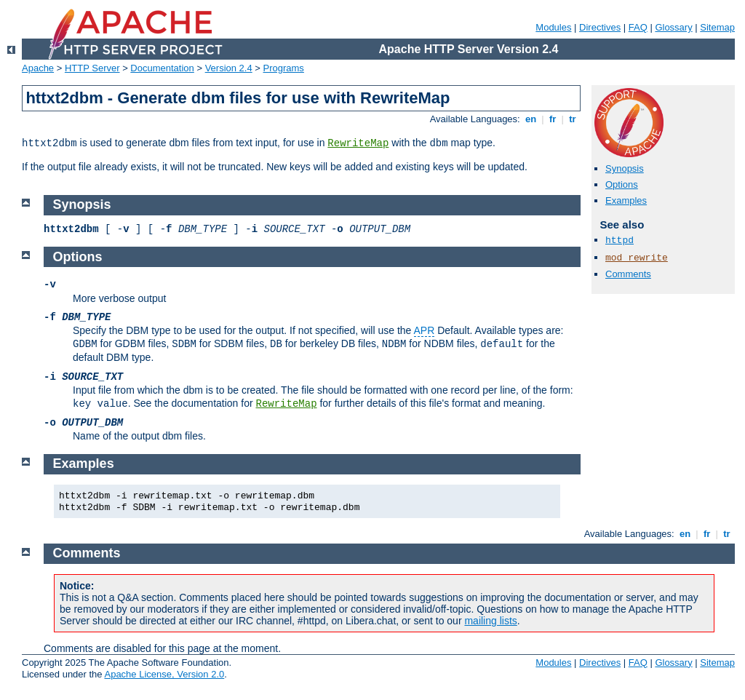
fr (553, 119)
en (530, 119)
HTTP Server (92, 68)
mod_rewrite (637, 258)
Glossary (673, 27)
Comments (628, 274)
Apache (38, 68)
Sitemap (717, 27)
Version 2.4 (229, 68)
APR (425, 330)
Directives (600, 27)
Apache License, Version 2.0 (164, 674)
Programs (284, 68)
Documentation (162, 68)
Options (622, 184)
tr (573, 119)
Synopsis (625, 168)
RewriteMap (358, 143)
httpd (619, 240)
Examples (626, 200)
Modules (553, 27)
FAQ (638, 27)
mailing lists (490, 621)
